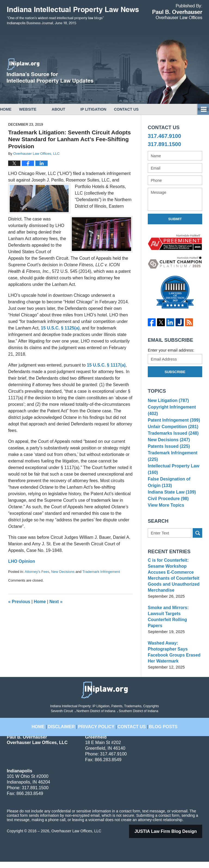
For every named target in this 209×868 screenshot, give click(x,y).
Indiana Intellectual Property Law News (73, 16)
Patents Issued (167, 457)
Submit (175, 219)
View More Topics (165, 522)
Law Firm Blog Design (173, 838)
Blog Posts (157, 730)
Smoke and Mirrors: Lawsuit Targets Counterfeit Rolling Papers (175, 626)
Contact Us (149, 109)
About (74, 109)
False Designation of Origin (174, 495)
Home (13, 109)
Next (56, 602)
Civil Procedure (167, 514)
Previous (19, 602)
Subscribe (175, 372)
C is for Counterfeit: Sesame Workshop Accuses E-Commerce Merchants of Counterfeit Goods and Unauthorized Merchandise (175, 590)
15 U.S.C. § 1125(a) (60, 328)
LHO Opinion (22, 561)
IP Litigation (109, 109)
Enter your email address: (171, 350)
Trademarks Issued (172, 440)
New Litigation (167, 401)
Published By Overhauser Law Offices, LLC (177, 12)
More (197, 109)
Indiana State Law (170, 506)
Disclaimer (69, 730)
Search (197, 551)
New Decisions (63, 572)
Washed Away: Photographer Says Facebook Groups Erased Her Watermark (173, 658)
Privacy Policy (99, 730)
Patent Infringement (172, 423)
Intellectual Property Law (172, 481)
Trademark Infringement (101, 572)
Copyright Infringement (170, 412)
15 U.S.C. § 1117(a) (106, 365)
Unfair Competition (171, 432)
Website (43, 109)
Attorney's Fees (37, 572)
